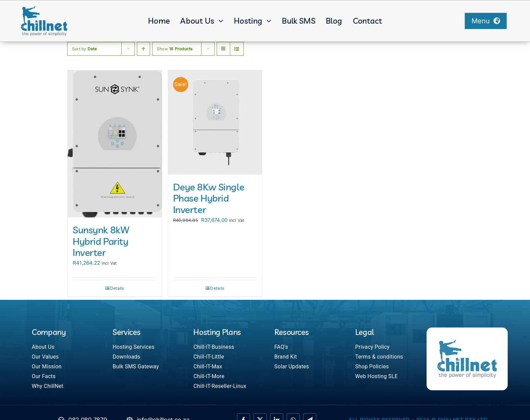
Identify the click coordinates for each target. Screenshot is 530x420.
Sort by (85, 49)
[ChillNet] (44, 8)
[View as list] (237, 49)
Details (117, 288)
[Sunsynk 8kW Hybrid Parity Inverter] (115, 144)
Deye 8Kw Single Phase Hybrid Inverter (209, 198)
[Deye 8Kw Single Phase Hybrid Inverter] (215, 122)
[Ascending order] (143, 49)
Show (175, 49)
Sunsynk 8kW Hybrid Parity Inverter (101, 241)
